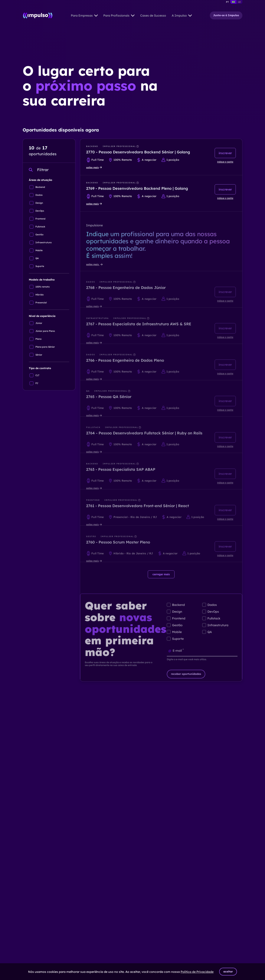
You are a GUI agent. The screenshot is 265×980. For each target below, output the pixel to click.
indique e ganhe (225, 162)
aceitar (228, 972)
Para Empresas (84, 15)
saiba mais (94, 167)
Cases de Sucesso (153, 15)
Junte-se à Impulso (226, 15)
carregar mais (161, 574)
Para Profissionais (119, 15)
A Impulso (182, 15)
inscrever (225, 153)
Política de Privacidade (197, 972)
